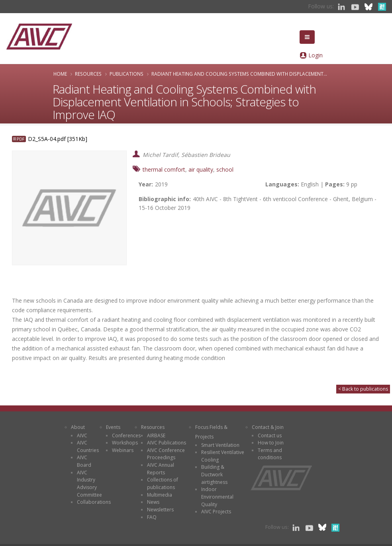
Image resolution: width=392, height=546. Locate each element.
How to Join (271, 443)
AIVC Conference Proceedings (166, 454)
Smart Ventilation (220, 445)
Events (113, 427)
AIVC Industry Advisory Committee (89, 484)
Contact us (270, 435)
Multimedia (160, 495)
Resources (88, 74)
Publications (126, 74)
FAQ (152, 517)
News (153, 502)
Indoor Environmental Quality (217, 497)
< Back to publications (363, 389)
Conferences (126, 435)
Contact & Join (268, 427)
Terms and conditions (270, 454)
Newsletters (160, 510)
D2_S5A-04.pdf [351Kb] (58, 139)
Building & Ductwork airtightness (214, 474)
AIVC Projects (216, 512)
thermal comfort (164, 169)
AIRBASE (156, 435)
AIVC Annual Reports (161, 469)
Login (316, 55)
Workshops (125, 443)
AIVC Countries (88, 446)
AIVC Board (84, 461)
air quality (201, 169)
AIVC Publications (167, 443)
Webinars (123, 450)
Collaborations (94, 502)
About (78, 427)
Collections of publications (163, 483)
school (225, 169)
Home (60, 74)
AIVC (82, 435)
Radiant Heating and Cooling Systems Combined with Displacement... (239, 74)
